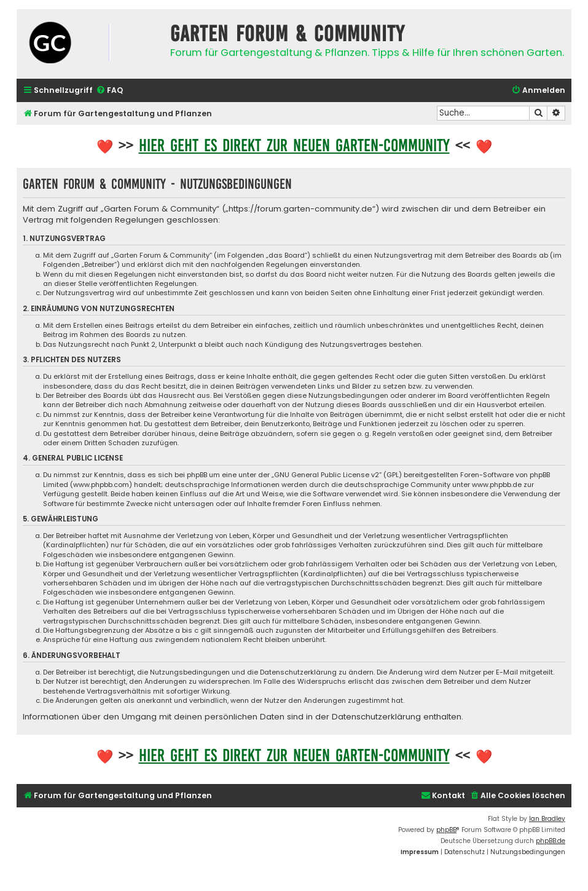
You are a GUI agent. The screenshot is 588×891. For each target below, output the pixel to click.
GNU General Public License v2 (327, 475)
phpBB (446, 830)
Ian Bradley (547, 819)
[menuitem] (109, 91)
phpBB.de (551, 841)
